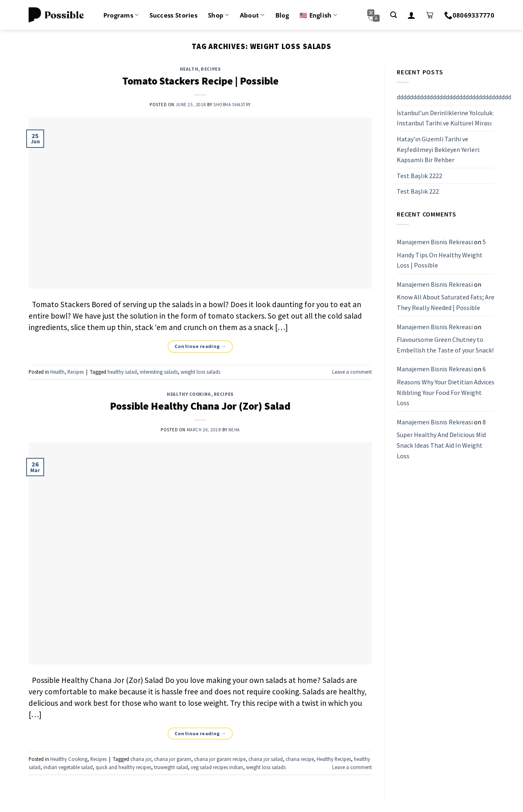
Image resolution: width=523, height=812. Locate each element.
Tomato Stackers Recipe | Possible (200, 81)
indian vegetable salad (68, 767)
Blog (282, 15)
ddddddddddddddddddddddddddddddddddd (454, 97)
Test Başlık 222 (418, 192)
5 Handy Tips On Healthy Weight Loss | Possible (441, 253)
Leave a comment (352, 372)
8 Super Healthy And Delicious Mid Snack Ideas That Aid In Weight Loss (441, 439)
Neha (234, 430)
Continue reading (200, 346)
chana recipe (300, 759)
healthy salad (122, 372)
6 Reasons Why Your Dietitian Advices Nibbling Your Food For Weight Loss (446, 386)
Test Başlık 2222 (419, 176)
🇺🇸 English (318, 15)
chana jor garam (173, 759)
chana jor (141, 759)
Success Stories (174, 15)
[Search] (393, 15)
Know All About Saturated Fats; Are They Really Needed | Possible (446, 303)
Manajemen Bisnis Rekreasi (435, 242)
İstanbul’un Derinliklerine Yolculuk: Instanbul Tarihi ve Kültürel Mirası (445, 118)
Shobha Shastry (232, 105)
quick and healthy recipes (123, 767)
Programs (121, 15)
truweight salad (171, 767)
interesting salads (159, 372)
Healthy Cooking (189, 394)
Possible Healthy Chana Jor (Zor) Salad (200, 406)
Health (189, 69)
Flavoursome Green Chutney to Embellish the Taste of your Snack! (445, 345)
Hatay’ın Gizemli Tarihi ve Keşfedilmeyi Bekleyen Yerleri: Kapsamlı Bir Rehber (438, 149)
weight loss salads (200, 372)
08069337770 (469, 15)
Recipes (211, 69)
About (252, 15)
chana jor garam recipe (220, 759)
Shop (219, 15)
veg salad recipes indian (217, 767)
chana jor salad (266, 759)
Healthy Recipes (334, 759)
